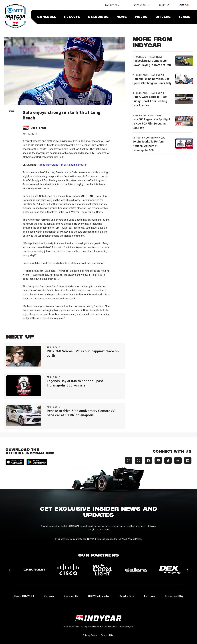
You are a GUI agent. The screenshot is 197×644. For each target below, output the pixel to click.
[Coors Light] (102, 570)
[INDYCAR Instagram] (129, 460)
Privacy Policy (90, 635)
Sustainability (174, 596)
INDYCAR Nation (99, 596)
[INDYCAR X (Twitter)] (139, 460)
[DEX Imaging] (170, 570)
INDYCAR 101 (140, 5)
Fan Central (113, 5)
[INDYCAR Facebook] (148, 460)
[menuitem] (47, 17)
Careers (49, 596)
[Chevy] (34, 570)
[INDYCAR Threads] (178, 460)
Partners (150, 596)
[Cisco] (68, 570)
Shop (164, 5)
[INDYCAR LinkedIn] (188, 460)
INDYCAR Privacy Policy (130, 539)
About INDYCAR (24, 596)
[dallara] (136, 570)
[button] (9, 570)
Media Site (127, 596)
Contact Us (71, 596)
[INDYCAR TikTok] (168, 460)
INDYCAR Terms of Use (98, 539)
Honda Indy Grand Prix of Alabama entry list (63, 165)
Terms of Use (108, 635)
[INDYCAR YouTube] (158, 460)
